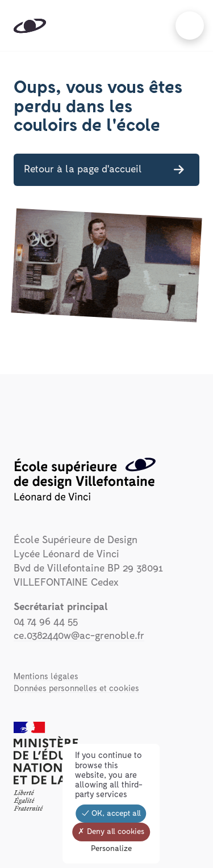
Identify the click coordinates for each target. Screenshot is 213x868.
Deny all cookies (111, 832)
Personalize (111, 849)
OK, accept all (111, 814)
